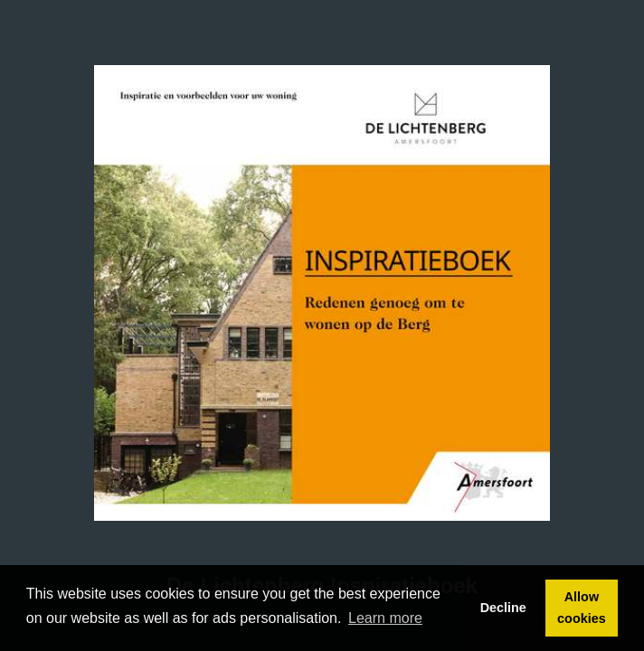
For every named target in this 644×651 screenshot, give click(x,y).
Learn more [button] (385, 618)
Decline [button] (503, 608)
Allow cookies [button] (582, 608)
